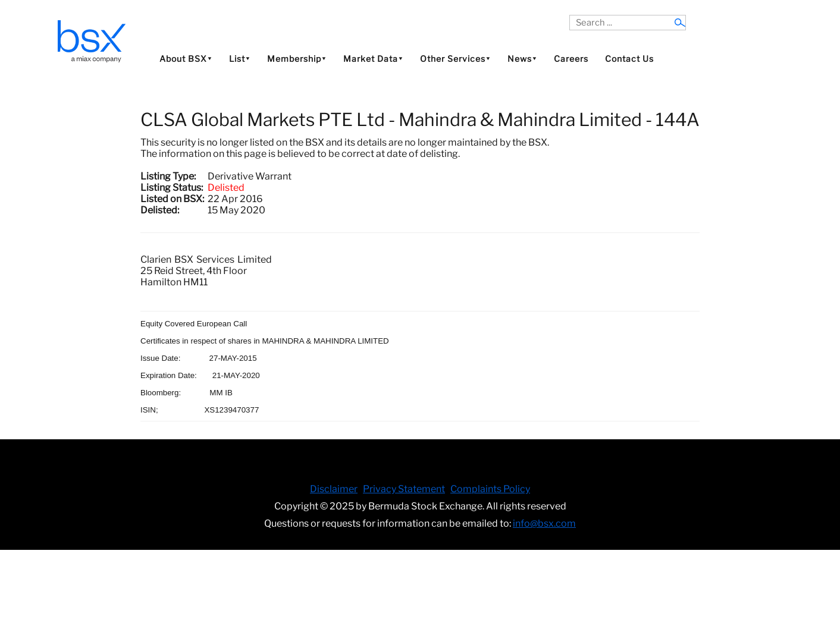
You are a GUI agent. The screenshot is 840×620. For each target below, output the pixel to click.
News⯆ (522, 59)
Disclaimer (334, 489)
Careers (571, 59)
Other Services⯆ (455, 59)
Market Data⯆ (373, 59)
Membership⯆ (297, 59)
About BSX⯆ (186, 59)
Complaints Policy (490, 489)
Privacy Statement (404, 489)
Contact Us (629, 59)
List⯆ (240, 59)
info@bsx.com (544, 523)
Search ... (570, 15)
